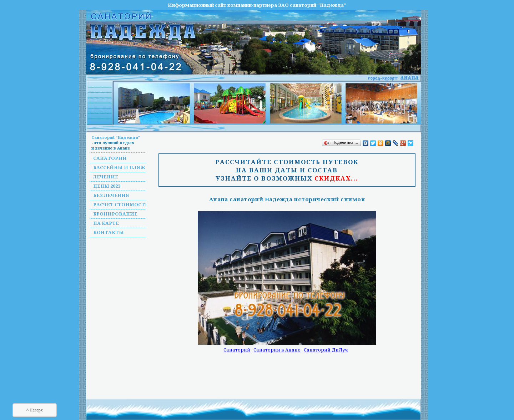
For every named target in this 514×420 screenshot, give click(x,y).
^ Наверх (35, 410)
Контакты (109, 232)
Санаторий (110, 158)
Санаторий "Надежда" (116, 137)
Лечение (106, 177)
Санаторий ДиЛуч (326, 350)
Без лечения (111, 195)
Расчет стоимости (121, 204)
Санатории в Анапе (277, 350)
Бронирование (115, 214)
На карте (106, 223)
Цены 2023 (107, 186)
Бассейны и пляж (119, 167)
